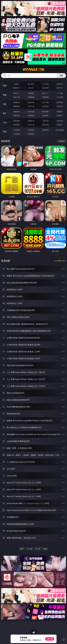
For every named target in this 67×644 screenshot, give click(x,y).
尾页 (45, 549)
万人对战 (45, 84)
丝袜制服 (31, 97)
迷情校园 (17, 125)
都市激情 (17, 121)
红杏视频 (17, 134)
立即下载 (50, 639)
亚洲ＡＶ (17, 93)
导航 (5, 132)
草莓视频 (45, 130)
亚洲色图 (31, 112)
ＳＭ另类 (60, 97)
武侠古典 (60, 121)
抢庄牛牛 (60, 88)
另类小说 (31, 125)
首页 (22, 549)
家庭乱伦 (31, 121)
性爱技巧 (60, 125)
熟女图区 (45, 115)
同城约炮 (17, 130)
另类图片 (60, 115)
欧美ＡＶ (45, 93)
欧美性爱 (60, 102)
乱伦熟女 (45, 106)
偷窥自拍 (17, 112)
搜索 (61, 75)
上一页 (30, 549)
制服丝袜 (17, 106)
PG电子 (17, 84)
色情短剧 (31, 134)
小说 (5, 122)
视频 (5, 95)
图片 (5, 113)
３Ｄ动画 (60, 93)
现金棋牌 (45, 88)
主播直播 (45, 97)
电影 (5, 104)
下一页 (38, 549)
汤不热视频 (60, 130)
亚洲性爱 (17, 102)
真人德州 (31, 84)
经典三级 (31, 106)
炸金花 (31, 88)
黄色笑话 (45, 125)
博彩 (5, 86)
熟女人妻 (17, 97)
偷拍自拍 (31, 102)
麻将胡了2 (17, 88)
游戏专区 (60, 84)
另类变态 (60, 106)
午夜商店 (31, 130)
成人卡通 (45, 102)
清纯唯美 (31, 115)
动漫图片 (60, 112)
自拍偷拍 (31, 93)
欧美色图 (45, 112)
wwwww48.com (33, 70)
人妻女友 (45, 121)
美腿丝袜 (17, 115)
